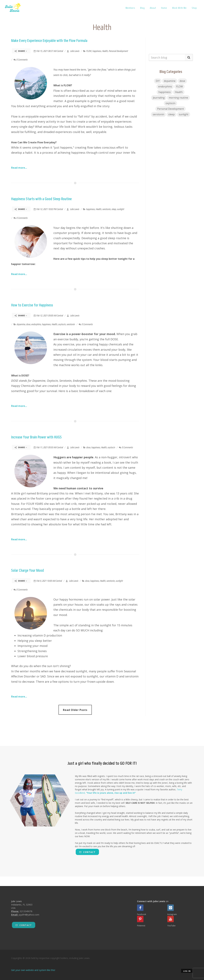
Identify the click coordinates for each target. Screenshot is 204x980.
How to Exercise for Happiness (32, 305)
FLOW (89, 51)
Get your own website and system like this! (33, 970)
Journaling (159, 98)
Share (21, 51)
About (153, 8)
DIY (158, 81)
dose (28, 324)
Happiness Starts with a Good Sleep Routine (41, 199)
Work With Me (179, 8)
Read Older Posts (75, 710)
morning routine (178, 98)
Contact (87, 852)
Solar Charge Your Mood (27, 570)
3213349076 (26, 911)
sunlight (120, 209)
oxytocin (62, 324)
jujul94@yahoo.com (29, 915)
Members (130, 8)
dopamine (21, 324)
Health (105, 51)
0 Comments (20, 60)
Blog (142, 8)
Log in (187, 971)
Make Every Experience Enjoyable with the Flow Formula (49, 41)
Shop (194, 8)
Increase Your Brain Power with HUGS (36, 437)
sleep (114, 209)
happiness (97, 51)
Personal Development (118, 51)
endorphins (36, 324)
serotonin (106, 209)
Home (164, 8)
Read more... (19, 168)
